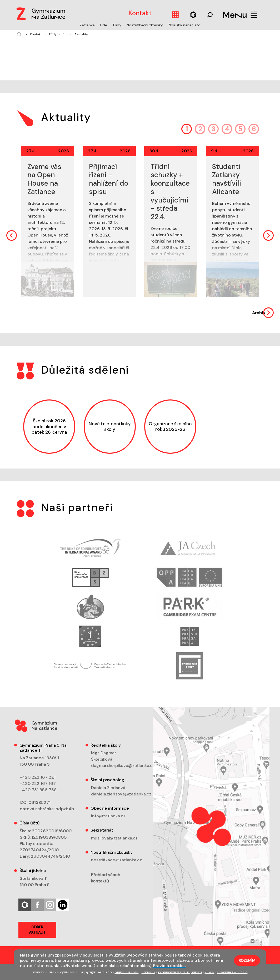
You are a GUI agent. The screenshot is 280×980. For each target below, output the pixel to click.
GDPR (210, 972)
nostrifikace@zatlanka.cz (116, 860)
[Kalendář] (175, 15)
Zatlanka (88, 25)
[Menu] (240, 15)
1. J (65, 34)
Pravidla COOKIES (232, 972)
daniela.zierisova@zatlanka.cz (121, 794)
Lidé (104, 25)
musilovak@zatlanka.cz (114, 838)
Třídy (117, 25)
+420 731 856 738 (38, 790)
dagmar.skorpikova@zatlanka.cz (123, 766)
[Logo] (40, 13)
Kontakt (36, 34)
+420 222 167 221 (38, 777)
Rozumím (247, 960)
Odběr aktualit (37, 930)
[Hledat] (193, 15)
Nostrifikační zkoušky (145, 25)
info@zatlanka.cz (108, 816)
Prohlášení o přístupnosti (180, 972)
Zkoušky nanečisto (184, 25)
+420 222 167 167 (38, 783)
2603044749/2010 (50, 856)
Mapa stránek (127, 972)
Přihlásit (148, 972)
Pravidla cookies (169, 966)
